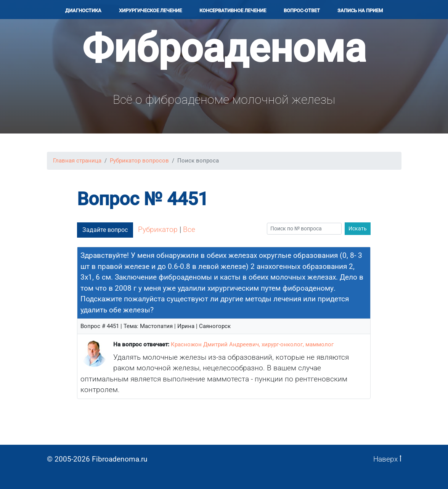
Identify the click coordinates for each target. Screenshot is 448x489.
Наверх (387, 459)
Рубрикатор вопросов (139, 161)
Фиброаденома (224, 48)
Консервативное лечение (233, 10)
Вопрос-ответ (302, 10)
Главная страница (77, 161)
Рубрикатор (158, 229)
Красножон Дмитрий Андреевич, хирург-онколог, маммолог (252, 344)
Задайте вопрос (105, 230)
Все (189, 229)
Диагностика (83, 10)
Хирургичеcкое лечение (150, 10)
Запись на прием (360, 10)
